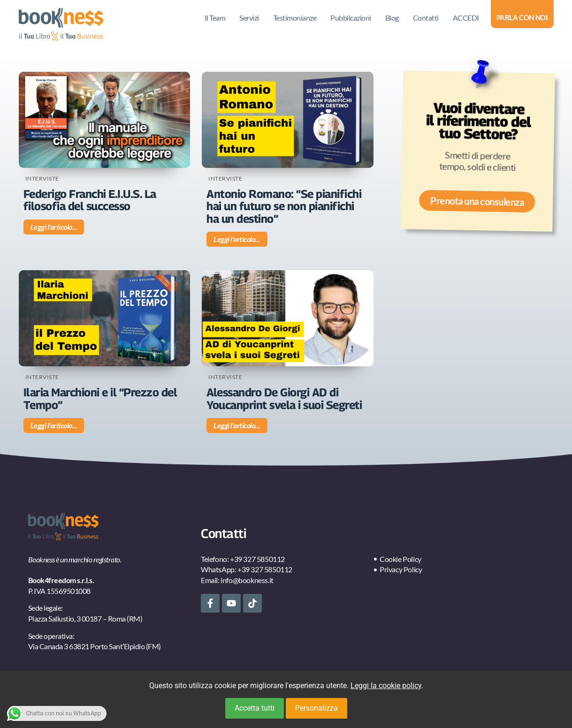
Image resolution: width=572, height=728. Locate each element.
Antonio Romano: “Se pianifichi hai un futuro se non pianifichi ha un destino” (284, 206)
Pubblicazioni (351, 18)
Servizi (249, 18)
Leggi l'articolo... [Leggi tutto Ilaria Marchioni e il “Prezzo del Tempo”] (54, 425)
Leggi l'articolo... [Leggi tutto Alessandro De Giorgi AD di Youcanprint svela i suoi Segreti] (237, 425)
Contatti (426, 18)
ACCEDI (466, 18)
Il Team (215, 18)
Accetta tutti (255, 708)
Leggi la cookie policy (386, 686)
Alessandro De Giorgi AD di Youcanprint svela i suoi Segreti (284, 398)
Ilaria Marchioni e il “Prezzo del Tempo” (100, 398)
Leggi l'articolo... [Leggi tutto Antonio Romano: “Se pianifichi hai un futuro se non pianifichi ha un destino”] (237, 239)
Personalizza (317, 708)
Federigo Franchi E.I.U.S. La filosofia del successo (90, 200)
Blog (392, 18)
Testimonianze (295, 18)
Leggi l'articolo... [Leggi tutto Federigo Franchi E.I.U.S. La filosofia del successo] (54, 227)
